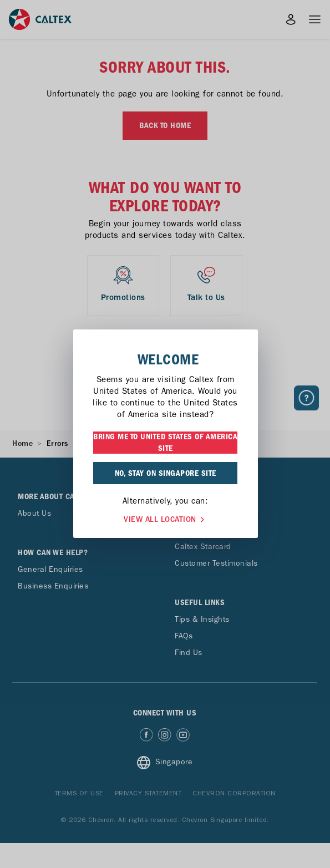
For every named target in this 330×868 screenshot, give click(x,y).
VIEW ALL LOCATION (165, 518)
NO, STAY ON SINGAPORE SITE (166, 473)
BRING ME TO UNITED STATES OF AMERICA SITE (165, 442)
